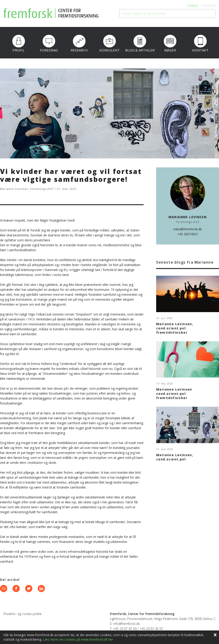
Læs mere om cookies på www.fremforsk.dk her (78, 639)
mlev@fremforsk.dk (188, 229)
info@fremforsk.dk (127, 624)
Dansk (193, 6)
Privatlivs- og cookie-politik (22, 614)
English (209, 6)
